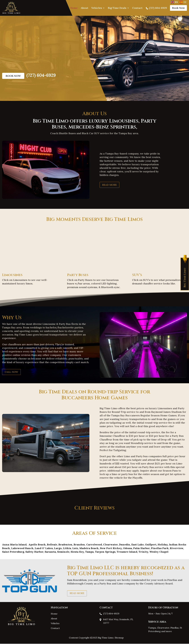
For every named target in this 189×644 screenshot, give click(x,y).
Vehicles (97, 8)
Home (74, 8)
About (84, 8)
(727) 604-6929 (156, 8)
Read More (110, 185)
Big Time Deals (117, 8)
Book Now (178, 8)
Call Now (12, 372)
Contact (137, 8)
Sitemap (119, 638)
